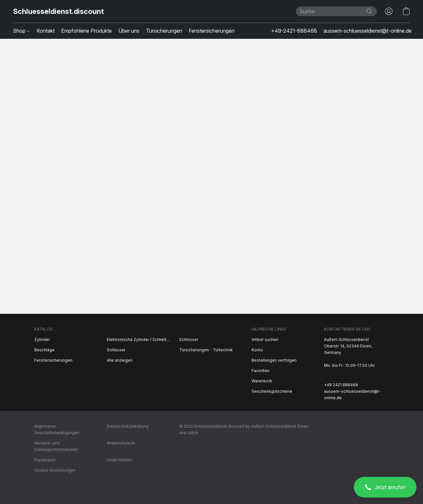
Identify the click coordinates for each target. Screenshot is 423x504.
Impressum (45, 460)
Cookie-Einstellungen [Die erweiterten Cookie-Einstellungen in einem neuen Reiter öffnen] (55, 470)
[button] (385, 487)
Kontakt (46, 31)
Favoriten (260, 371)
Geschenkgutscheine (272, 391)
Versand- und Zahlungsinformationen (56, 446)
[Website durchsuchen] (369, 11)
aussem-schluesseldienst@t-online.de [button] (368, 31)
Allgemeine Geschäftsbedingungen (57, 429)
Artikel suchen (265, 340)
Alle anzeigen (120, 360)
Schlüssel (116, 350)
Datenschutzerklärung (128, 426)
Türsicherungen (164, 31)
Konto (257, 350)
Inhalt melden (119, 460)
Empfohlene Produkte (87, 31)
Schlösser (189, 340)
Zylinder (42, 340)
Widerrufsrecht (121, 443)
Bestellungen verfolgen (274, 360)
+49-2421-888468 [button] (294, 31)
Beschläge (44, 350)
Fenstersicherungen (211, 31)
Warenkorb (262, 381)
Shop (21, 31)
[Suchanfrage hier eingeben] (336, 11)
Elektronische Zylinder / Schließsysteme (139, 340)
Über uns (129, 31)
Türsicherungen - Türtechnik (206, 350)
